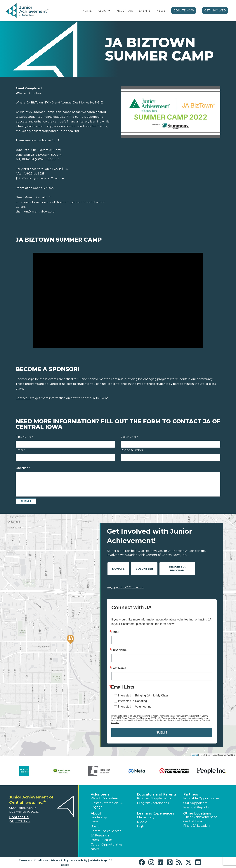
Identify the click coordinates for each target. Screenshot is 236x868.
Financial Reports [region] (196, 807)
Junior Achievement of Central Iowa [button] (200, 819)
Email (20, 450)
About (103, 11)
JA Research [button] (100, 835)
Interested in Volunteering (135, 707)
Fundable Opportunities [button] (201, 798)
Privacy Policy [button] (60, 860)
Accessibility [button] (79, 860)
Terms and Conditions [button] (33, 860)
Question (23, 468)
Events (145, 11)
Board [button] (95, 826)
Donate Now (184, 11)
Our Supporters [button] (195, 803)
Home (87, 11)
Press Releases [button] (101, 840)
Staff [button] (94, 822)
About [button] (96, 813)
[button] (109, 11)
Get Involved (215, 11)
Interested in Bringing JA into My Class (143, 695)
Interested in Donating (132, 701)
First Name (24, 437)
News (161, 11)
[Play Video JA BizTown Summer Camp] (118, 300)
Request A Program (177, 569)
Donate (118, 569)
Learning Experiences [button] (156, 813)
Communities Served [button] (106, 831)
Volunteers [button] (100, 794)
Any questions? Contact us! (126, 587)
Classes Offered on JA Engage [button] (107, 805)
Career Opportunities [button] (106, 844)
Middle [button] (142, 822)
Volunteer (144, 569)
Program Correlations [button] (153, 803)
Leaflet (195, 755)
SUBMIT (162, 733)
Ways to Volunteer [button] (104, 798)
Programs (124, 11)
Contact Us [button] (19, 817)
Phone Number (132, 450)
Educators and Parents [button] (157, 794)
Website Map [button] (98, 860)
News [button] (95, 849)
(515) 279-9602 (20, 821)
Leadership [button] (99, 817)
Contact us (23, 398)
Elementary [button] (146, 817)
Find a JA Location (196, 826)
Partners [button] (191, 794)
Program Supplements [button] (154, 798)
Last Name (129, 437)
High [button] (140, 826)
